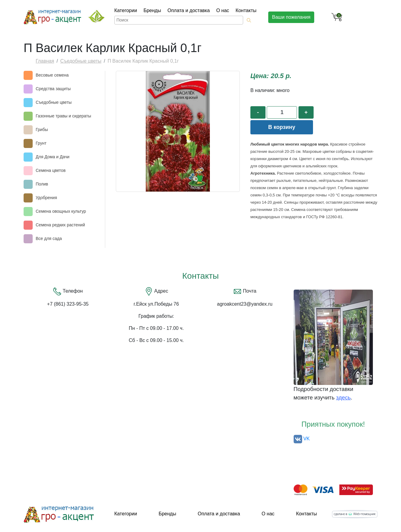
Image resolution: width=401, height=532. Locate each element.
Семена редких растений (60, 225)
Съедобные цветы (81, 61)
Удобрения (46, 198)
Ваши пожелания (291, 17)
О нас (223, 10)
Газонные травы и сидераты (63, 116)
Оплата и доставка (189, 10)
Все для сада (49, 238)
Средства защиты (53, 89)
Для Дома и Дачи (53, 157)
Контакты (246, 10)
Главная (45, 61)
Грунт (41, 143)
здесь (343, 397)
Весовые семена (52, 75)
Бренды (152, 10)
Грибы (42, 130)
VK (302, 439)
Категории (126, 10)
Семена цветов (51, 170)
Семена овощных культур (61, 211)
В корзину (282, 127)
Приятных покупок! (333, 424)
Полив (42, 184)
